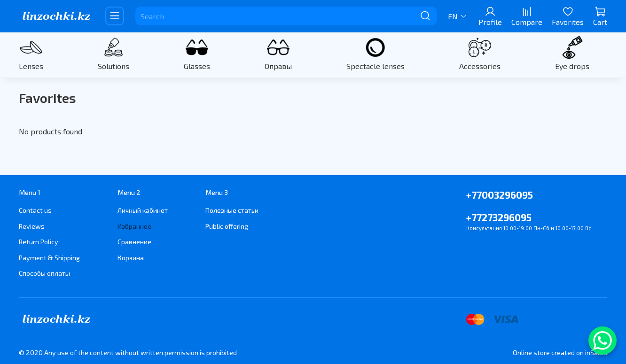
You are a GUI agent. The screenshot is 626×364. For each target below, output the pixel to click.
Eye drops (572, 66)
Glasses (197, 66)
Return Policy (39, 242)
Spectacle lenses (376, 66)
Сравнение (134, 242)
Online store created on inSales (560, 352)
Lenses (31, 66)
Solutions (113, 66)
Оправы (278, 66)
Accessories (480, 66)
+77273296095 (499, 217)
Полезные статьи (232, 210)
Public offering (227, 226)
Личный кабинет (143, 210)
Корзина (131, 258)
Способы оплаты (44, 273)
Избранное (134, 226)
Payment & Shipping (49, 258)
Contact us (35, 210)
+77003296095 (500, 195)
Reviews (32, 226)
